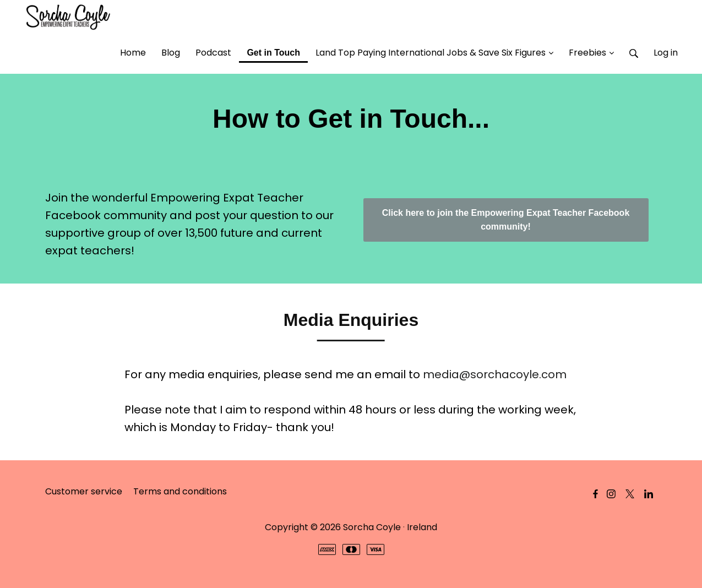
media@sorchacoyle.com (495, 374)
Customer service (84, 491)
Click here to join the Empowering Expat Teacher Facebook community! (506, 220)
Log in (666, 53)
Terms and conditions (180, 491)
